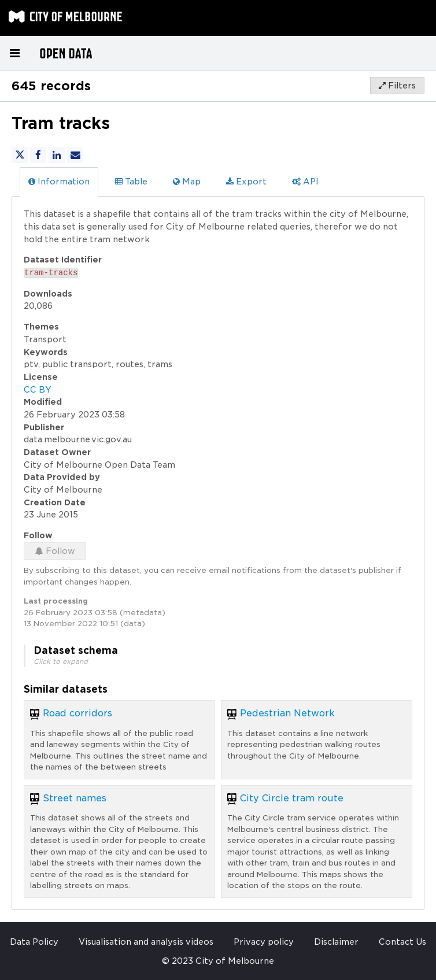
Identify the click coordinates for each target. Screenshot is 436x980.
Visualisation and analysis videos (146, 942)
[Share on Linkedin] (57, 155)
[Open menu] (14, 53)
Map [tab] (187, 182)
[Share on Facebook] (38, 155)
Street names (75, 798)
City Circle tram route (292, 798)
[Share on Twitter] (20, 155)
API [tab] (305, 182)
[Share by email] (75, 155)
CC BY (38, 390)
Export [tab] (246, 182)
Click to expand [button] (61, 661)
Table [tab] (131, 182)
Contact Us (402, 942)
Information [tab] (59, 182)
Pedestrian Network (287, 713)
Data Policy (34, 942)
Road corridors (77, 713)
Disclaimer (336, 942)
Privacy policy (264, 942)
